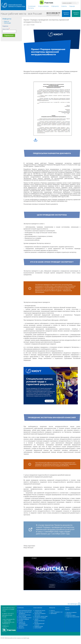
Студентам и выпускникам (73, 617)
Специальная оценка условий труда (40, 611)
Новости (6, 21)
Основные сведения (24, 619)
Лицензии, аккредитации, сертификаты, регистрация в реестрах (25, 613)
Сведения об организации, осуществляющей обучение (23, 624)
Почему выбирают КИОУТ (25, 618)
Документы (21, 628)
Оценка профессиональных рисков (40, 621)
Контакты (31, 8)
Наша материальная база (25, 611)
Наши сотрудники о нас (56, 612)
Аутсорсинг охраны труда (41, 616)
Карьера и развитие (71, 612)
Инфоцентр (55, 6)
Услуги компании (43, 6)
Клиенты (64, 6)
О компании (32, 6)
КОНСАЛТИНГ (38, 628)
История (21, 621)
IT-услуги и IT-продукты (40, 618)
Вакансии (69, 614)
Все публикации (72, 604)
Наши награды (22, 616)
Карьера (72, 6)
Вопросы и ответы (71, 615)
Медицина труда (39, 626)
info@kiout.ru (6, 626)
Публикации (7, 23)
